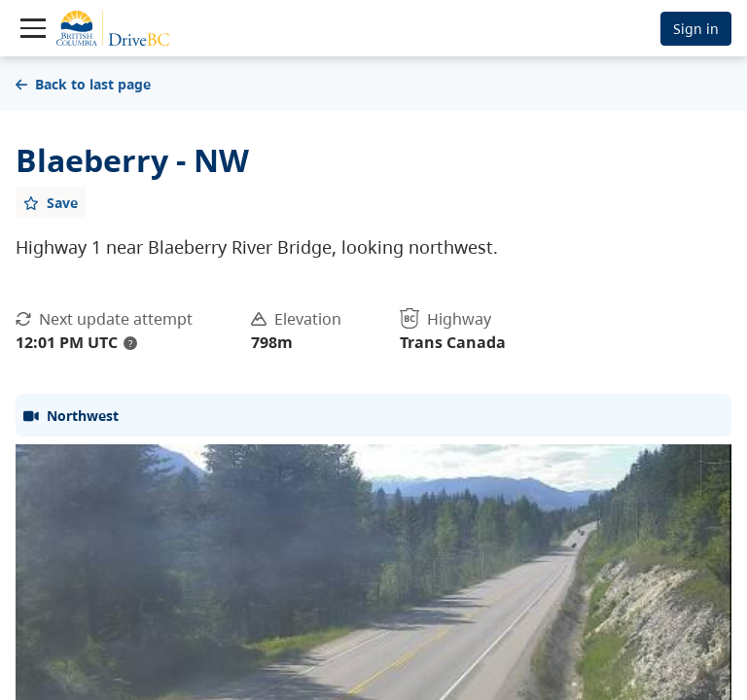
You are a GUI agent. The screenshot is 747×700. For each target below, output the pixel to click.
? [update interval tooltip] (130, 343)
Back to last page (83, 84)
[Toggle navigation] (33, 28)
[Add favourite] (51, 202)
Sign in (696, 29)
